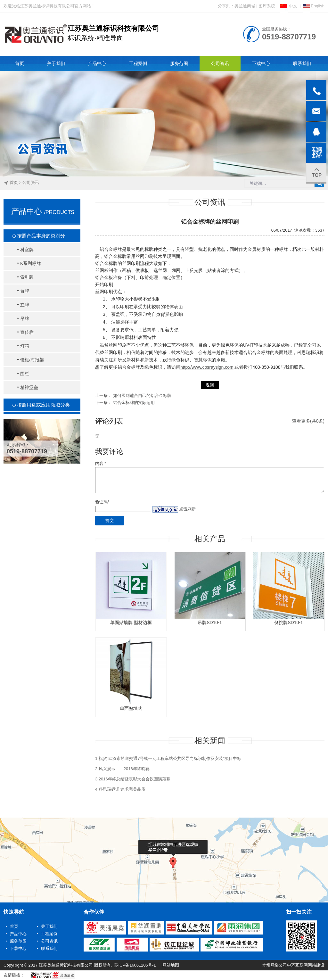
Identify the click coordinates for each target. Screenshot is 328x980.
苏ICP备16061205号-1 (135, 965)
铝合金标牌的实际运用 (134, 403)
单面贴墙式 (131, 708)
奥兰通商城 (245, 6)
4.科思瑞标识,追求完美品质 (120, 789)
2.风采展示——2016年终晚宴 (122, 769)
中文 (289, 6)
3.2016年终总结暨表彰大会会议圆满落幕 (133, 779)
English (314, 6)
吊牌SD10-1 (210, 622)
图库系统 (267, 6)
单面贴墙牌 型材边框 (131, 622)
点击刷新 (187, 509)
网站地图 (171, 965)
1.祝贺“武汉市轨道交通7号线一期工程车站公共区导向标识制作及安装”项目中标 (168, 758)
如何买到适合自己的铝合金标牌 (142, 395)
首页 (14, 182)
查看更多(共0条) (308, 421)
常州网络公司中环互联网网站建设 (293, 965)
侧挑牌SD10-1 (288, 622)
